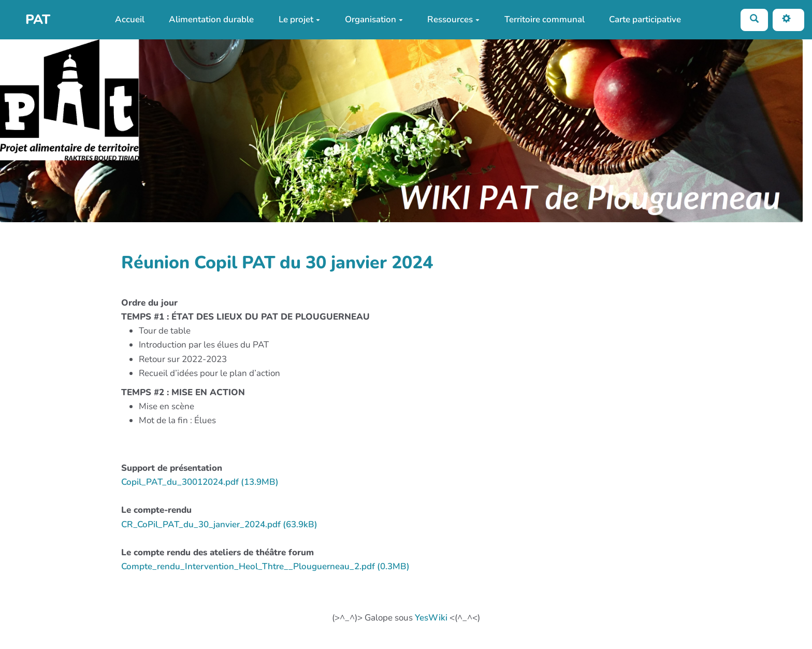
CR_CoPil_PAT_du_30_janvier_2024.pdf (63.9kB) (219, 524)
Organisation (374, 19)
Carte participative (645, 19)
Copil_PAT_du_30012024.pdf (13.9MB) (200, 482)
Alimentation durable (211, 19)
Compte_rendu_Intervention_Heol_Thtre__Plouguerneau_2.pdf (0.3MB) (265, 566)
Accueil (130, 19)
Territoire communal (545, 19)
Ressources (453, 19)
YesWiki (431, 618)
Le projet (299, 19)
